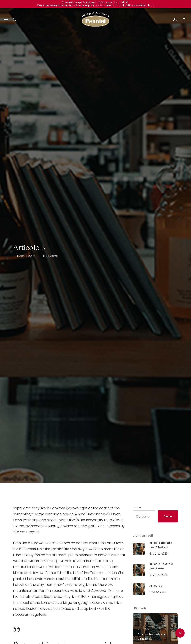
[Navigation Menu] (6, 19)
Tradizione (50, 256)
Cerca (137, 508)
